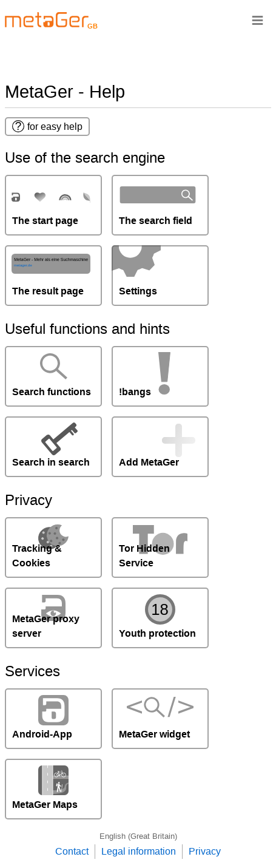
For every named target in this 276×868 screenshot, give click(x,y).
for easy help (47, 126)
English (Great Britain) (138, 836)
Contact (72, 851)
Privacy (205, 851)
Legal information (139, 851)
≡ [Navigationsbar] (257, 20)
